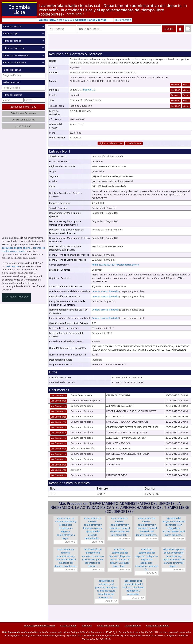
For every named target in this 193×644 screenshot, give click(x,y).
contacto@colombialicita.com (39, 626)
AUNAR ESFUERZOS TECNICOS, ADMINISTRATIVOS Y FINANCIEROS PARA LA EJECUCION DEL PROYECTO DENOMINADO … (93, 528)
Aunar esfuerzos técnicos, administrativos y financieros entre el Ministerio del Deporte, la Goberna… (66, 558)
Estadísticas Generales (23, 113)
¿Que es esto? (23, 126)
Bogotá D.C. (89, 90)
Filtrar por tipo (10, 33)
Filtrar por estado (12, 41)
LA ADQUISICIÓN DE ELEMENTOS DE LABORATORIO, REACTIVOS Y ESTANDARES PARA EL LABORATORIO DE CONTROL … (93, 558)
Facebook (87, 626)
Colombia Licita (19, 10)
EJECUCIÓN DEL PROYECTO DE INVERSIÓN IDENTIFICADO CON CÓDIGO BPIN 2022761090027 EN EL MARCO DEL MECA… (174, 526)
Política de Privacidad (108, 626)
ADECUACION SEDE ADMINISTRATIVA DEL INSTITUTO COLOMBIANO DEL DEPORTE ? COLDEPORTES (133, 587)
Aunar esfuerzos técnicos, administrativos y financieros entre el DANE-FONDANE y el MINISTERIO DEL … (120, 526)
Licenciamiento (133, 626)
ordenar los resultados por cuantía (23, 249)
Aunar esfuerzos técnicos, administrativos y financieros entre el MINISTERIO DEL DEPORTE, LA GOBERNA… (147, 526)
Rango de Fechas (12, 70)
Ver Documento (59, 395)
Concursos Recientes (23, 120)
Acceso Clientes (68, 626)
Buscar (186, 84)
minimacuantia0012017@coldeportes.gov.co (115, 265)
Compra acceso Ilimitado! (105, 291)
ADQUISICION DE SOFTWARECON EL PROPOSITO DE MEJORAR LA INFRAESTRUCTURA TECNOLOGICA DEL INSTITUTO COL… (106, 589)
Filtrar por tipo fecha (14, 48)
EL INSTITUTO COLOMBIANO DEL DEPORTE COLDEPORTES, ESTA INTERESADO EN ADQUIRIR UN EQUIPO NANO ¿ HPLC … (120, 558)
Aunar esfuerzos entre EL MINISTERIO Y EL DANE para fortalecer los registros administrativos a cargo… (66, 528)
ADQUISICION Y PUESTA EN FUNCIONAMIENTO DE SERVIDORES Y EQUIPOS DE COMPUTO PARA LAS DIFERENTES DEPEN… (174, 558)
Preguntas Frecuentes (158, 626)
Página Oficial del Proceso (111, 143)
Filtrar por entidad (12, 26)
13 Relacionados (134, 143)
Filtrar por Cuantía (12, 95)
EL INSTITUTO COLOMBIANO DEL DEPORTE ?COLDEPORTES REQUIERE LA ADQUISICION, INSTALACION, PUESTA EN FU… (147, 559)
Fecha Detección (11, 82)
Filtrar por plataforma (14, 62)
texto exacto (12, 266)
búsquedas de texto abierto (16, 248)
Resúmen (175, 84)
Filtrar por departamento (16, 55)
